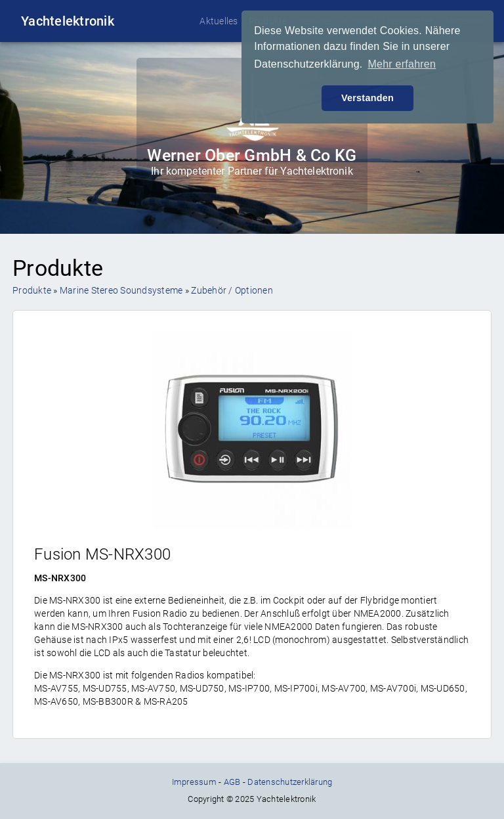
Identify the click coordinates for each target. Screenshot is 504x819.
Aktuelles (219, 21)
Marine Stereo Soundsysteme (121, 290)
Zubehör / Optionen (232, 290)
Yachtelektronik (68, 21)
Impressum (194, 782)
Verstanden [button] (367, 98)
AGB (232, 782)
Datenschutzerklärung (290, 782)
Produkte (32, 290)
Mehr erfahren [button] (402, 64)
